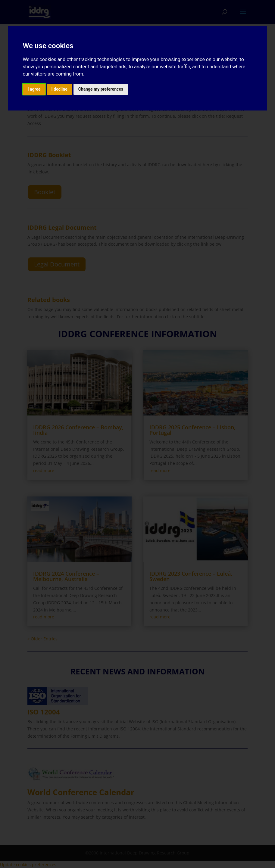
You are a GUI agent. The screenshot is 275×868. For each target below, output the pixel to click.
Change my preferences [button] (101, 89)
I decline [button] (59, 89)
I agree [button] (34, 89)
